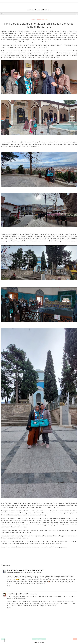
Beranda (39, 639)
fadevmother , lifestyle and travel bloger (39, 6)
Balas (9, 586)
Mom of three (11, 594)
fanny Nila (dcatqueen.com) (16, 570)
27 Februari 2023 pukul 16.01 (27, 594)
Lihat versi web (39, 642)
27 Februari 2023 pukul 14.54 (34, 570)
